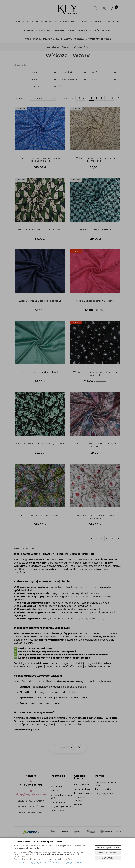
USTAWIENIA (108, 858)
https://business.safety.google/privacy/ (33, 862)
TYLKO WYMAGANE (108, 853)
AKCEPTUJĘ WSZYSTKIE (108, 848)
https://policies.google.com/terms (68, 862)
